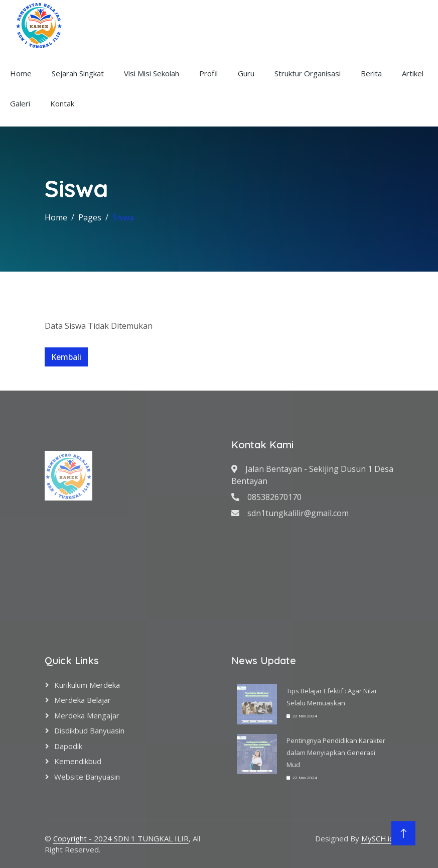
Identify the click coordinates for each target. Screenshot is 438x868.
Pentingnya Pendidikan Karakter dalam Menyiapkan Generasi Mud (336, 753)
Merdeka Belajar (83, 700)
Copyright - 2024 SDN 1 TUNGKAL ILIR (121, 838)
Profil (208, 73)
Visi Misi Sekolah (152, 73)
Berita (371, 73)
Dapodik (68, 746)
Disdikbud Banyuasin (89, 730)
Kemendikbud (78, 761)
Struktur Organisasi (308, 73)
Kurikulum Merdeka (87, 685)
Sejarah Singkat (78, 73)
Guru (246, 73)
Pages (90, 217)
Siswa (123, 217)
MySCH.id (378, 838)
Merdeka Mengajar (87, 715)
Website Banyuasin (87, 777)
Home (21, 73)
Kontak (62, 103)
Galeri (20, 103)
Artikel (413, 73)
